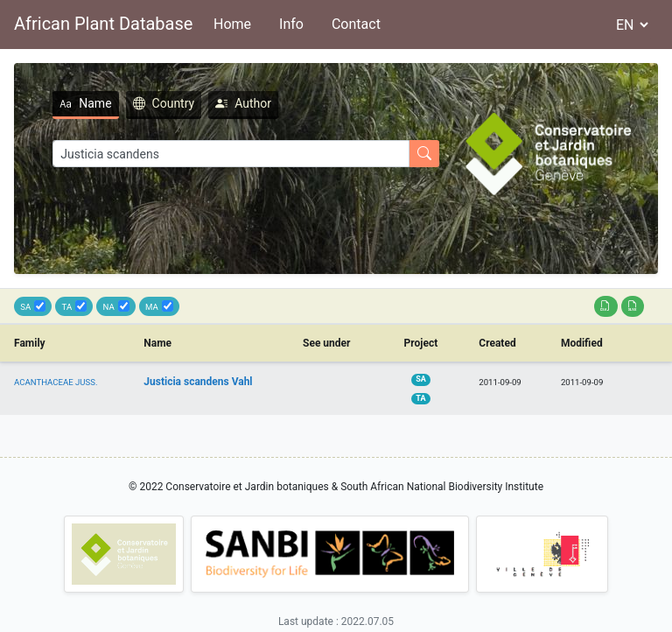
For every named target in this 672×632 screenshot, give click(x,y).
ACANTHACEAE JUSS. (56, 382)
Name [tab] (85, 103)
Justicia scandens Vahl (198, 382)
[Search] (231, 154)
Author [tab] (243, 103)
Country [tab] (164, 103)
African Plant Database (103, 24)
